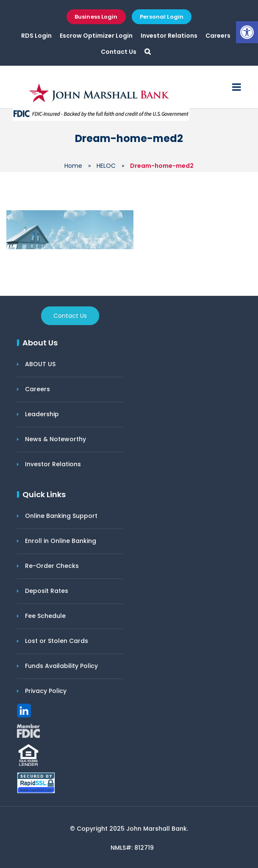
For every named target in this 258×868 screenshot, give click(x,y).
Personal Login (162, 17)
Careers (218, 36)
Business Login (96, 17)
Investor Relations (169, 36)
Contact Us (119, 52)
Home (73, 166)
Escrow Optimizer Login (96, 36)
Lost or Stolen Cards (57, 641)
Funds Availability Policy (61, 666)
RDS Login (36, 36)
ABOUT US (40, 364)
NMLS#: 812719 (132, 848)
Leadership (42, 414)
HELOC (106, 166)
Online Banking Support (61, 516)
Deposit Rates (47, 591)
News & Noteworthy (55, 439)
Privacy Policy (46, 691)
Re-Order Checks (52, 566)
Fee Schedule (45, 616)
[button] (247, 32)
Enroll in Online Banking (61, 541)
